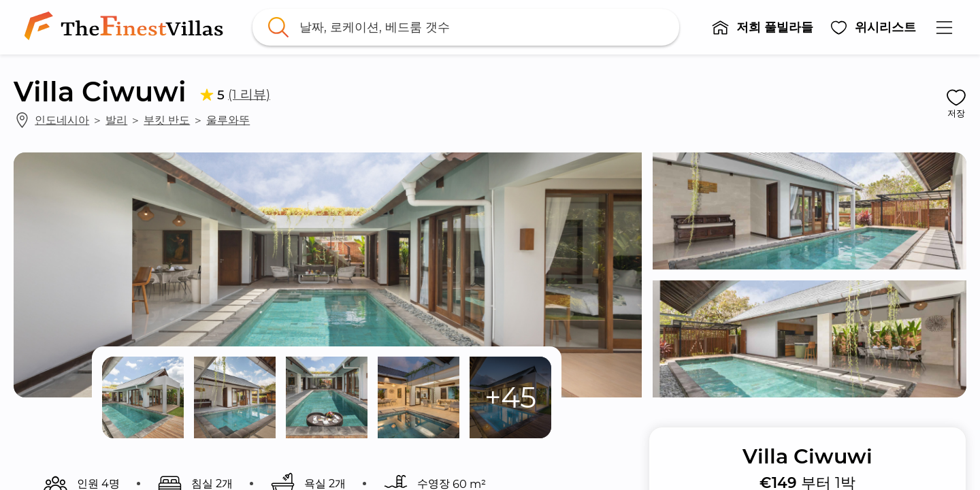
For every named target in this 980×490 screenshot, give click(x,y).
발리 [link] (116, 120)
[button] (762, 27)
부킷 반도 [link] (167, 120)
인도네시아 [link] (62, 120)
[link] (127, 27)
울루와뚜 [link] (228, 120)
